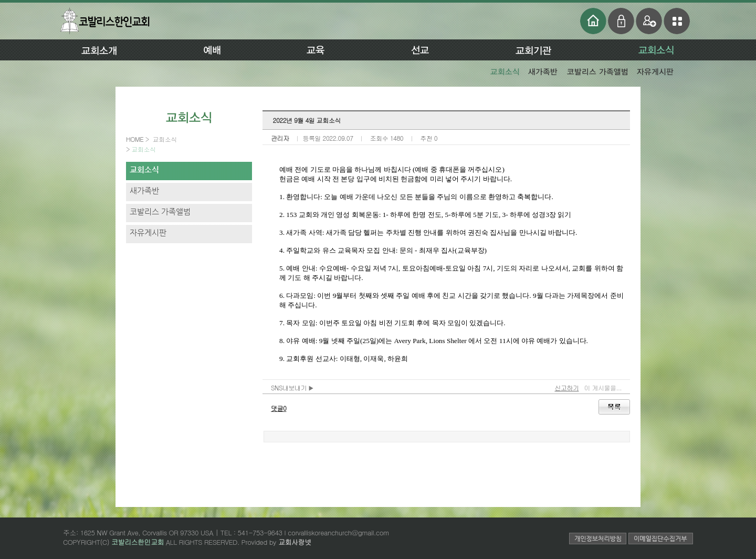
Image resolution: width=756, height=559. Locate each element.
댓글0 (279, 408)
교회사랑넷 (295, 542)
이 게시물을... (603, 387)
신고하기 (566, 387)
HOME (136, 139)
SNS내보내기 (292, 387)
